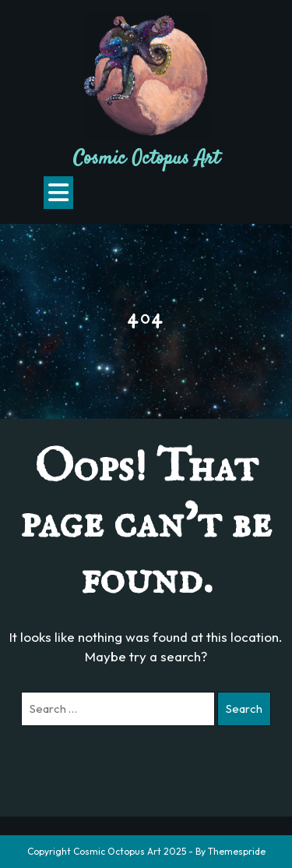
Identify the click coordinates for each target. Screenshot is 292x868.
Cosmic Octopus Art (146, 159)
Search (244, 709)
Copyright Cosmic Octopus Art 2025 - (110, 851)
